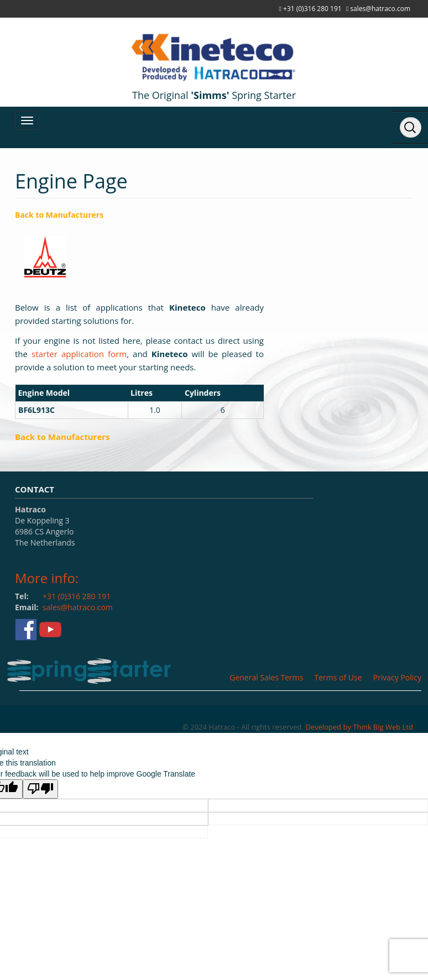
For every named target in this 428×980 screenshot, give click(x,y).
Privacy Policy (397, 677)
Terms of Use (338, 677)
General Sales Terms (266, 677)
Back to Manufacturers (59, 215)
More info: (47, 578)
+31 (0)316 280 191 (312, 9)
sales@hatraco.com (380, 9)
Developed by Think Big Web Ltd (359, 727)
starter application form (79, 354)
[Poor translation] (40, 789)
